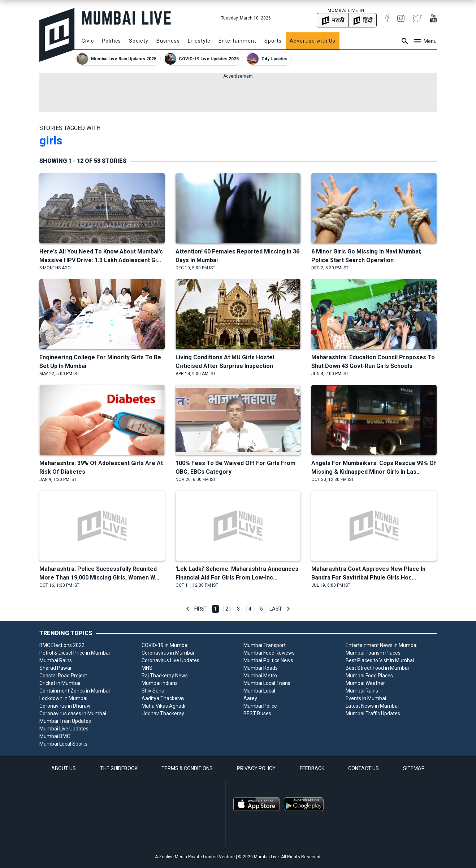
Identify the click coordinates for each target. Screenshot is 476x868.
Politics (111, 41)
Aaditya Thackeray (163, 698)
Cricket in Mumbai (60, 683)
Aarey (250, 698)
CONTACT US (364, 768)
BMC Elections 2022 (62, 645)
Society (139, 41)
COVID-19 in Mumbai (165, 645)
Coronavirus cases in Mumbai (73, 713)
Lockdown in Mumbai (63, 698)
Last (276, 609)
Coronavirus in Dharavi (65, 706)
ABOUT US (64, 768)
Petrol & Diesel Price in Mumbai (75, 653)
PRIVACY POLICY (256, 768)
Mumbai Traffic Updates (373, 713)
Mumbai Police (260, 706)
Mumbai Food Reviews (269, 653)
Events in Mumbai (366, 698)
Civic (88, 41)
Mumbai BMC (55, 736)
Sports (273, 41)
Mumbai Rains (56, 660)
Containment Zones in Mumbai (75, 691)
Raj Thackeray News (165, 676)
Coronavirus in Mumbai (168, 653)
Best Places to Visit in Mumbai (380, 660)
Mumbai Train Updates (65, 721)
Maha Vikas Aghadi (163, 706)
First (201, 609)
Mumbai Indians (160, 683)
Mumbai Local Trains (267, 683)
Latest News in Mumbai (372, 706)
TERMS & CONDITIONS (187, 768)
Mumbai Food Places (369, 676)
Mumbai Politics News (268, 660)
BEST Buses (257, 713)
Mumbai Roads (261, 668)
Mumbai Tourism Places (373, 653)
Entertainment (237, 41)
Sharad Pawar (56, 668)
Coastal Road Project (63, 676)
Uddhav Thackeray (163, 713)
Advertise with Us (313, 41)
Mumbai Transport (265, 645)
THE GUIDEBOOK (119, 768)
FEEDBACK (312, 768)
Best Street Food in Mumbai (377, 668)
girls (51, 140)
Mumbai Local (259, 691)
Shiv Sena (153, 691)
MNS (147, 668)
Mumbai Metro (260, 676)
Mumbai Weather (365, 683)
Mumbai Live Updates (64, 729)
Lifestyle (199, 41)
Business (168, 41)
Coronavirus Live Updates (170, 660)
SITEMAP (414, 768)
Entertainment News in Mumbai (382, 645)
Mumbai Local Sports (63, 744)
